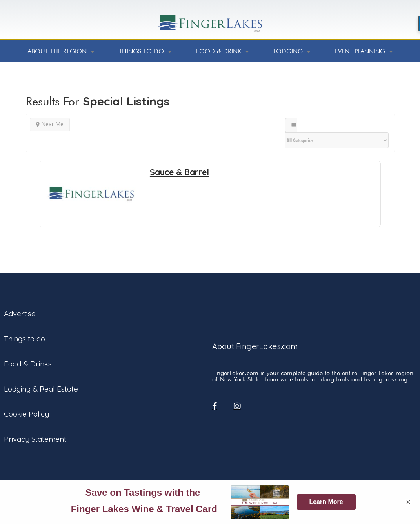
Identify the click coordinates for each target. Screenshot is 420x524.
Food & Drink (223, 51)
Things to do (145, 51)
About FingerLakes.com (255, 346)
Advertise (20, 314)
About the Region (61, 51)
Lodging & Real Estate (41, 389)
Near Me (50, 124)
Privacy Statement (35, 439)
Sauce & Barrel (179, 172)
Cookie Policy (26, 414)
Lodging (292, 51)
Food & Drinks (28, 364)
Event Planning (364, 51)
